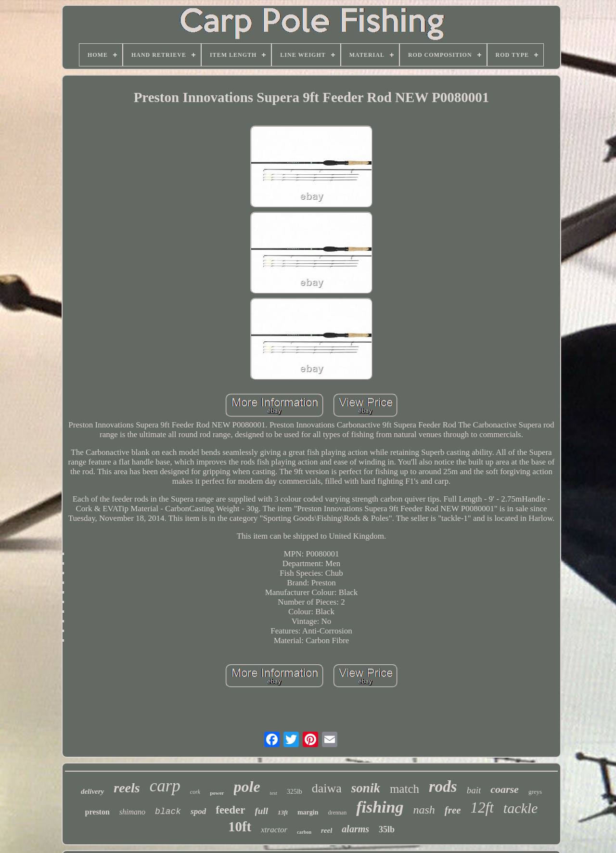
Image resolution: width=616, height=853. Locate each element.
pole (247, 787)
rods (443, 787)
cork (195, 792)
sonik (366, 788)
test (274, 793)
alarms (355, 829)
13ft (283, 812)
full (262, 811)
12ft (482, 808)
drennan (337, 813)
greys (535, 792)
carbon (304, 832)
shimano (132, 812)
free (453, 810)
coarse (505, 789)
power (217, 793)
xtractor (274, 830)
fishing (380, 807)
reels (127, 788)
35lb (387, 829)
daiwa (327, 788)
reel (327, 830)
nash (424, 810)
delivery (92, 791)
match (404, 789)
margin (308, 812)
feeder (230, 810)
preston (97, 812)
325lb (295, 792)
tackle (521, 808)
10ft (240, 827)
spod (198, 811)
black (168, 812)
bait (474, 790)
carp (165, 786)
